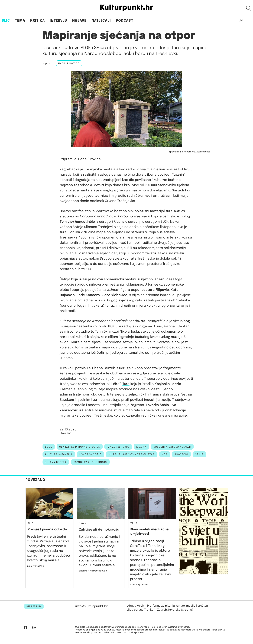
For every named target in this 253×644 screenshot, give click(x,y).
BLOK (164, 222)
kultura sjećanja (59, 455)
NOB (165, 455)
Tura (63, 368)
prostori (181, 455)
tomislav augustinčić (90, 462)
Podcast (125, 21)
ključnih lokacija (173, 410)
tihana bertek (56, 462)
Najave (79, 21)
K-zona (169, 326)
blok (49, 447)
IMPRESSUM (34, 607)
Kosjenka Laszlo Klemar (172, 447)
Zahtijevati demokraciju (99, 530)
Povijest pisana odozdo (47, 529)
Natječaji (101, 21)
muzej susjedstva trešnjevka (132, 455)
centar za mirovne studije (80, 447)
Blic (6, 21)
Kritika (38, 21)
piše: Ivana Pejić (36, 566)
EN (241, 20)
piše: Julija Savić (139, 585)
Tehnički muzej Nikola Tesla (117, 332)
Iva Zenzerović (118, 447)
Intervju (59, 21)
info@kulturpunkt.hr (91, 606)
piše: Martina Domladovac (93, 571)
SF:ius (116, 222)
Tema (20, 21)
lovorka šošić (90, 455)
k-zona (141, 447)
